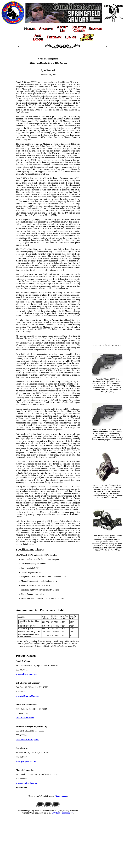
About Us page (61, 796)
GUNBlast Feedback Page (63, 813)
